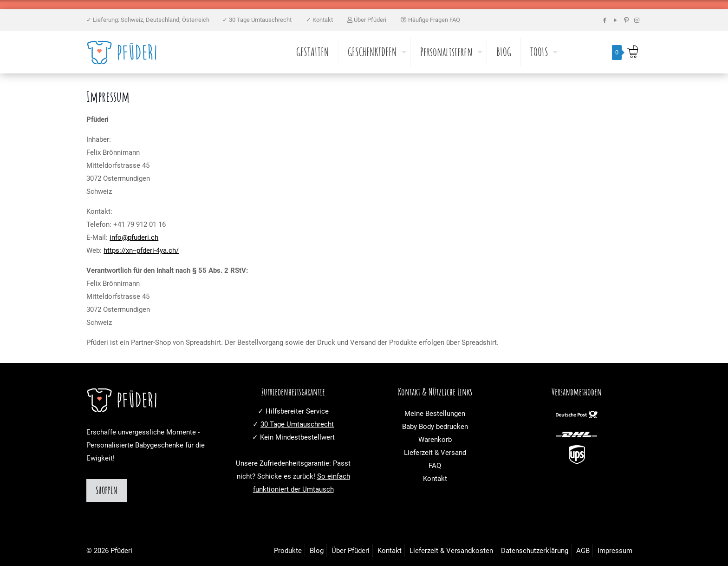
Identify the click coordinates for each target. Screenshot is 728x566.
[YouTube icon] (615, 20)
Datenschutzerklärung (535, 551)
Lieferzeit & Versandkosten (451, 551)
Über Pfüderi (367, 20)
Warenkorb (435, 440)
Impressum (615, 551)
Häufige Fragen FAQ (430, 20)
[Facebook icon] (605, 20)
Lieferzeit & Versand (435, 453)
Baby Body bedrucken (435, 427)
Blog (317, 551)
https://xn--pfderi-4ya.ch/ (141, 250)
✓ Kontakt (320, 20)
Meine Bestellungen (435, 414)
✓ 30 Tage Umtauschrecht (258, 20)
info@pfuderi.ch (134, 237)
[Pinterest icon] (626, 20)
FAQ (435, 466)
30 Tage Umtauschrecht (297, 424)
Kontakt (435, 479)
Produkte (288, 551)
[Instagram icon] (637, 20)
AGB (583, 551)
